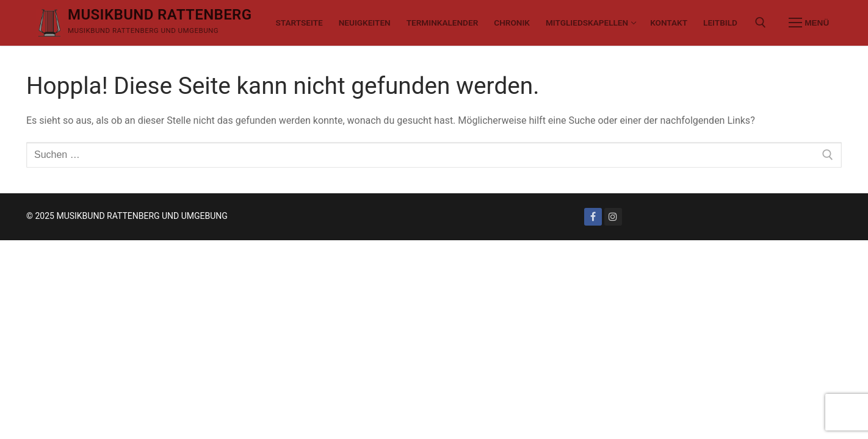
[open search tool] (761, 23)
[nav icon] (809, 23)
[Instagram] (613, 217)
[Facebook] (593, 217)
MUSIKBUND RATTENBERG (160, 15)
